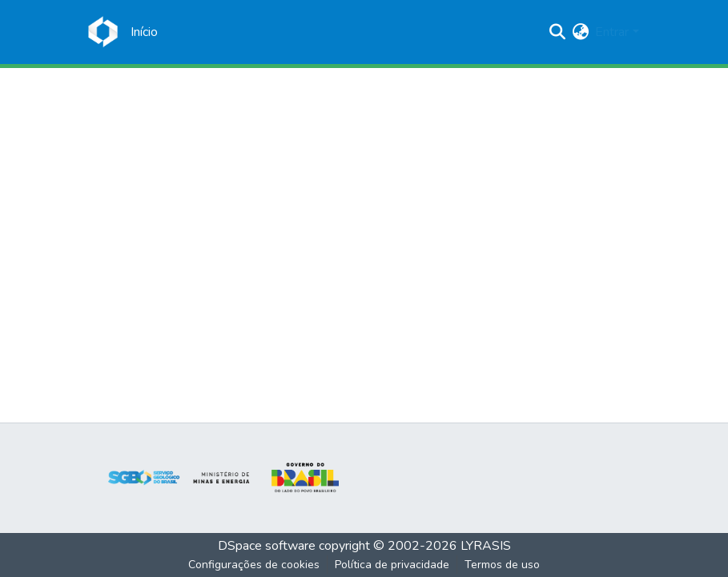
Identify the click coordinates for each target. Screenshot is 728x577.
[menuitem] (580, 32)
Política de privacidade (392, 565)
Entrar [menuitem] (612, 32)
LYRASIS (486, 546)
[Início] (144, 32)
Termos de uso (502, 565)
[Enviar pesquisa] (557, 32)
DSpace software (267, 546)
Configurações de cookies (254, 565)
